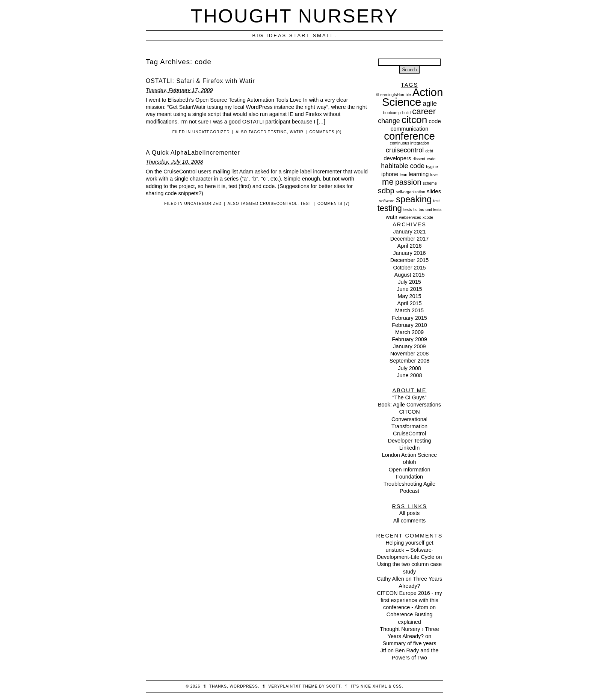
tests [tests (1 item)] (408, 209)
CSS (397, 686)
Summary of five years (409, 643)
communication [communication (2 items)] (410, 129)
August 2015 (410, 275)
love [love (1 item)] (434, 175)
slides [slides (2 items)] (434, 191)
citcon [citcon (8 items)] (415, 120)
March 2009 (409, 332)
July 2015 (409, 282)
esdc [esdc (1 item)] (431, 159)
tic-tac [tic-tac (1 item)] (418, 209)
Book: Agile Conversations (409, 405)
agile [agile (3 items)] (430, 104)
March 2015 (409, 310)
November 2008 (409, 354)
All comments (409, 521)
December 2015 (409, 260)
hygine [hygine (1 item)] (432, 167)
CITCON (409, 412)
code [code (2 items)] (435, 121)
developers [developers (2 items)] (397, 158)
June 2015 (409, 289)
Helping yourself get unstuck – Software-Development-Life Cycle (406, 550)
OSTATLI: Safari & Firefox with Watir (200, 81)
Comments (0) (325, 132)
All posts (409, 513)
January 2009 (409, 346)
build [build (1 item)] (407, 113)
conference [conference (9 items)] (409, 136)
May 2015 (409, 296)
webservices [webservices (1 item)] (410, 217)
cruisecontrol (279, 204)
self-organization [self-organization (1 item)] (411, 192)
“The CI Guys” (409, 397)
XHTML (380, 686)
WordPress (244, 686)
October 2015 (409, 268)
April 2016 (410, 246)
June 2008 (409, 375)
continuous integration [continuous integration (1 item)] (409, 143)
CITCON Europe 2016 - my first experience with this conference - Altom (409, 600)
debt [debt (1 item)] (429, 151)
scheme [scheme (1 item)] (430, 183)
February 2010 (409, 325)
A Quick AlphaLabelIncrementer (193, 153)
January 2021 (409, 232)
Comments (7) (334, 204)
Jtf (383, 650)
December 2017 (409, 239)
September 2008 (409, 361)
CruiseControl (409, 434)
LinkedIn (409, 448)
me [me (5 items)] (388, 182)
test (306, 204)
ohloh (409, 462)
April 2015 (410, 303)
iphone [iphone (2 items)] (390, 174)
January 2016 (409, 253)
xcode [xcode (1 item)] (428, 217)
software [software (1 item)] (387, 201)
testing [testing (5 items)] (390, 208)
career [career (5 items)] (424, 111)
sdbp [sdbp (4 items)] (386, 191)
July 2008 (409, 368)
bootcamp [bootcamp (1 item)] (392, 113)
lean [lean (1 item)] (403, 175)
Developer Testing (410, 441)
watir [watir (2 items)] (392, 217)
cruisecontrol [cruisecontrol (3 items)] (405, 150)
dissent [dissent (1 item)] (419, 159)
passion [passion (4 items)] (408, 182)
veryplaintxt (285, 686)
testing (277, 132)
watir (296, 132)
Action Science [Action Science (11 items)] (412, 97)
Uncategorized (211, 132)
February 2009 (409, 339)
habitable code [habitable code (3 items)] (403, 166)
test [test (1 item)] (436, 201)
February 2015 (409, 318)
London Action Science (409, 455)
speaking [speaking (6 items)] (414, 199)
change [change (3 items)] (389, 121)
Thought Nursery (295, 16)
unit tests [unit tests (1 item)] (434, 209)
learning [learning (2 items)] (419, 174)
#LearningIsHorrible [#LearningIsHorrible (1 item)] (393, 95)
